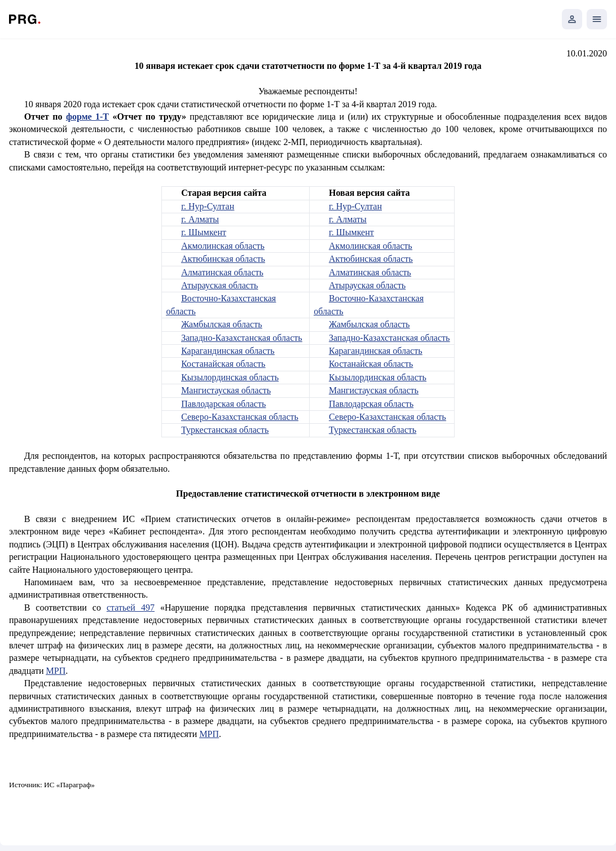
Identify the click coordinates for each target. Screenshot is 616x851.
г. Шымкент (204, 232)
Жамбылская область (221, 324)
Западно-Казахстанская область (241, 338)
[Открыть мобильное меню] (597, 19)
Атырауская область (219, 285)
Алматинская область (222, 272)
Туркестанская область (225, 430)
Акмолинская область (223, 246)
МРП (56, 671)
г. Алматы (200, 219)
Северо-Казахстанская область (240, 417)
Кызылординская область (230, 377)
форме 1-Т (87, 117)
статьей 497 (131, 607)
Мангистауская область (226, 390)
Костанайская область (223, 364)
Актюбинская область (223, 259)
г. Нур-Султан (208, 206)
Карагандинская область (228, 351)
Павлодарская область (223, 404)
